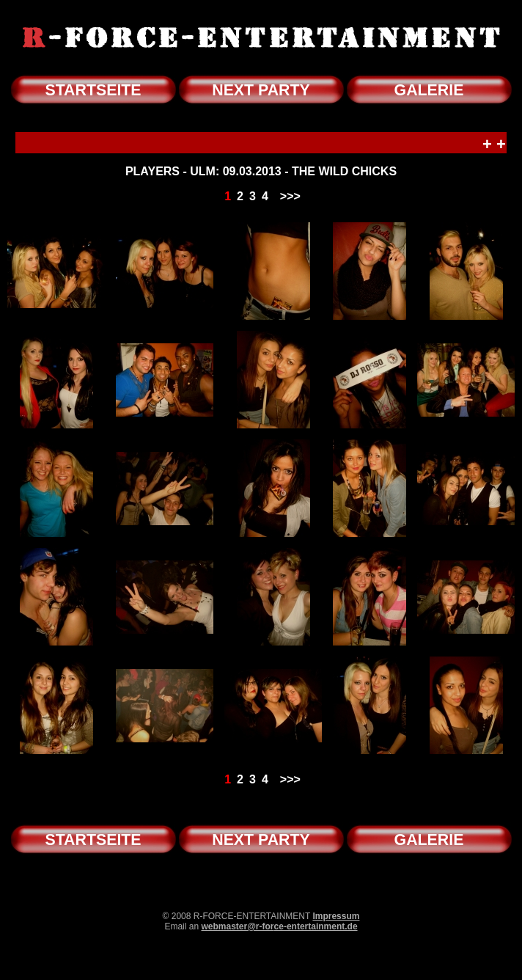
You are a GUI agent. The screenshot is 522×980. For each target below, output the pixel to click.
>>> (290, 196)
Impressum (336, 916)
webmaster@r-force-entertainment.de (279, 926)
